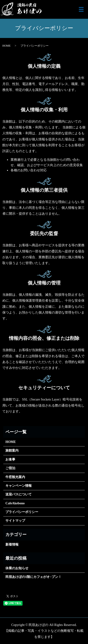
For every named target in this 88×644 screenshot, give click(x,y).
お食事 (10, 459)
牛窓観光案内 (15, 477)
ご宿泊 (10, 468)
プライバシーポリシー (22, 512)
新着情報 (12, 545)
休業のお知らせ (17, 568)
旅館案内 (12, 451)
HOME (6, 46)
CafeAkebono (15, 503)
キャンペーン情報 (19, 486)
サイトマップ (15, 521)
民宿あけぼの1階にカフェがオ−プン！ (33, 577)
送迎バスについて (19, 494)
